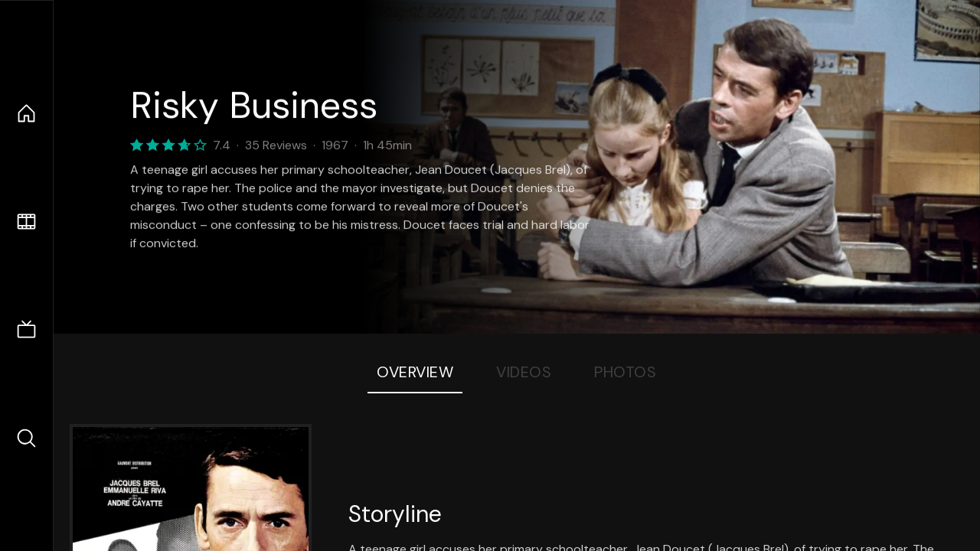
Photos (625, 372)
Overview (415, 372)
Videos (524, 372)
